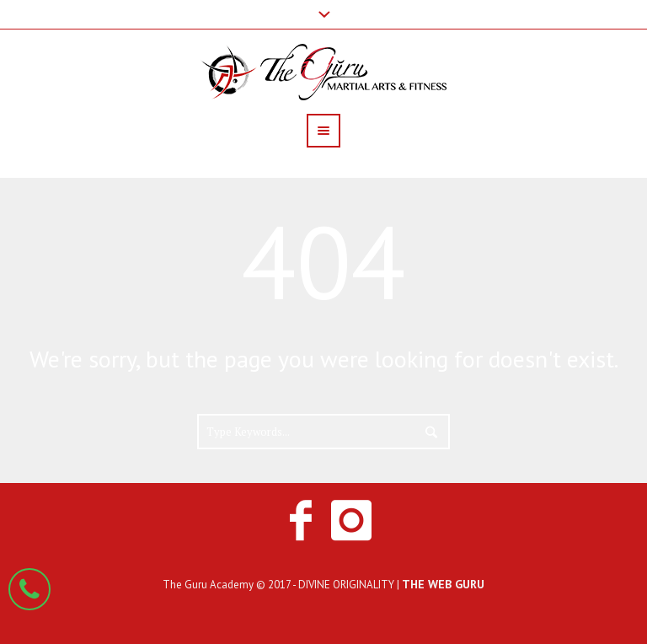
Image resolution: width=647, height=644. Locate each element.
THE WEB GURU (443, 584)
